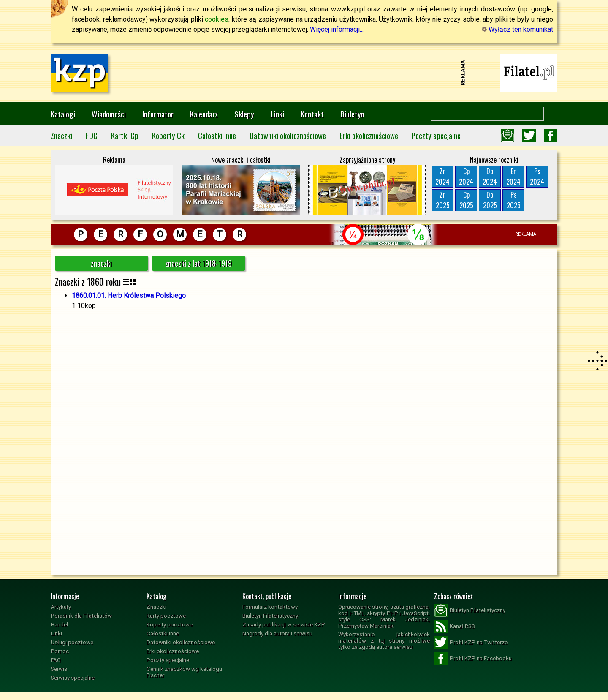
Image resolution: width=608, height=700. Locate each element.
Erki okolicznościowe (369, 135)
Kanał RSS (455, 626)
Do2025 (490, 200)
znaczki (101, 263)
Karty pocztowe (166, 616)
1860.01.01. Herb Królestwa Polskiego (129, 296)
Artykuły (61, 607)
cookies (217, 19)
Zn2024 (442, 176)
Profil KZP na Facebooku (473, 659)
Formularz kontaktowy (270, 607)
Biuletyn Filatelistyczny (270, 616)
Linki (277, 114)
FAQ (56, 660)
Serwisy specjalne (73, 678)
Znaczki (61, 135)
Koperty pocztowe (170, 625)
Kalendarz (204, 114)
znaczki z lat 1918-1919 (198, 263)
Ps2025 (514, 200)
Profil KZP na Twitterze (471, 643)
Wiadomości (109, 114)
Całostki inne (217, 135)
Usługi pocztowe (72, 642)
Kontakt (312, 114)
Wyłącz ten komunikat (517, 29)
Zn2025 (443, 200)
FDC (92, 135)
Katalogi (63, 114)
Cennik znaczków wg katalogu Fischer (184, 672)
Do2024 (490, 176)
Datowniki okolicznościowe (288, 135)
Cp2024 (466, 176)
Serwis (59, 669)
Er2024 (513, 176)
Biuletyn (352, 114)
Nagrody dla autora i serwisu (277, 633)
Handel (59, 625)
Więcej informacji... (337, 29)
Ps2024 (537, 176)
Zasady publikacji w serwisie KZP (284, 625)
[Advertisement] (304, 73)
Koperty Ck (168, 135)
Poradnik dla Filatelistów (81, 616)
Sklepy (244, 114)
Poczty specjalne (436, 135)
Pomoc (60, 651)
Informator (158, 114)
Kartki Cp (125, 135)
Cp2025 (466, 200)
